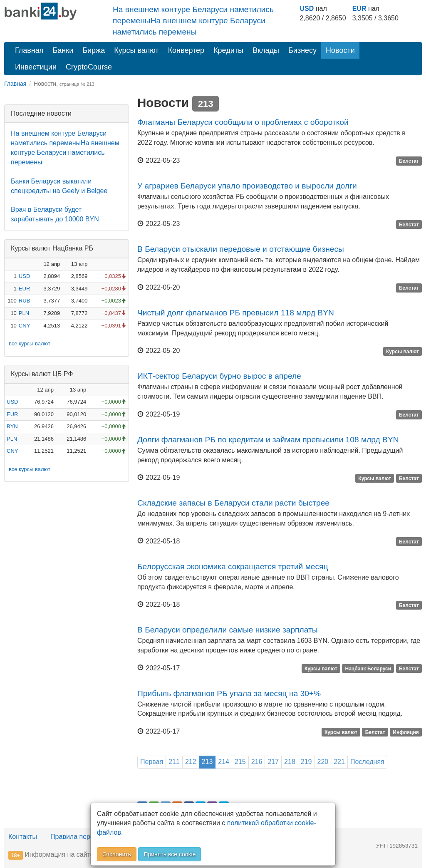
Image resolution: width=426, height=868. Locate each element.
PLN (24, 313)
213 (207, 762)
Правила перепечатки (84, 837)
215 (240, 762)
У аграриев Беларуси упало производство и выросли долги (247, 186)
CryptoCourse (89, 67)
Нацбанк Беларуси (368, 669)
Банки (63, 50)
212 (191, 762)
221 (339, 762)
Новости (340, 50)
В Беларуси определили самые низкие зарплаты (228, 630)
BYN (12, 426)
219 (306, 762)
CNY (24, 326)
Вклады (266, 50)
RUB (24, 301)
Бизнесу (302, 50)
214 (224, 762)
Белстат (409, 161)
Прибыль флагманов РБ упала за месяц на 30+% (229, 693)
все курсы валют (30, 343)
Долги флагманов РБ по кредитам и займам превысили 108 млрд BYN (268, 440)
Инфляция (406, 732)
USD (307, 9)
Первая (152, 762)
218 (290, 762)
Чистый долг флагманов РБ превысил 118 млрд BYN (236, 313)
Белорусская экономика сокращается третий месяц (233, 567)
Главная (29, 50)
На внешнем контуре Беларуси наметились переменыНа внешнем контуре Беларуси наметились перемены (193, 21)
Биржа (94, 50)
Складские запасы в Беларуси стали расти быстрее (233, 503)
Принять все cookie (170, 854)
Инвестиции (36, 67)
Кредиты (228, 50)
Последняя (367, 762)
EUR (359, 9)
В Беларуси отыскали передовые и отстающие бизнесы (241, 249)
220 (323, 762)
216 (257, 762)
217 (273, 762)
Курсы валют (136, 50)
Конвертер (186, 50)
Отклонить (117, 854)
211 (174, 762)
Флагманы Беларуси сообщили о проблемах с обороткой (243, 122)
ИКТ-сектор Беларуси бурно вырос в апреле (219, 376)
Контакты (23, 837)
